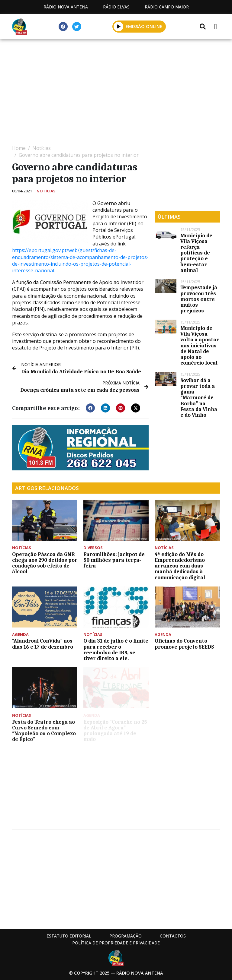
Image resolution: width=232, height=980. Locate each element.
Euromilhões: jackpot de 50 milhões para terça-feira (114, 560)
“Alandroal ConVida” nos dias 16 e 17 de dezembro (43, 644)
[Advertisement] (116, 90)
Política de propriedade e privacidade (116, 943)
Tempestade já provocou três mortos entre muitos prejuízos (199, 299)
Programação (126, 936)
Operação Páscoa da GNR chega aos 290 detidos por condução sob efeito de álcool (45, 563)
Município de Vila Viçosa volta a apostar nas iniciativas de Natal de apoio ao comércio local (200, 345)
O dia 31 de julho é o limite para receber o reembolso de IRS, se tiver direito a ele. (116, 650)
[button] (90, 408)
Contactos (173, 936)
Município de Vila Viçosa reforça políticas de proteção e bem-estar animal (196, 253)
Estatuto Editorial (69, 936)
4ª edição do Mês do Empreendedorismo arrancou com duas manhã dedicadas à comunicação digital (180, 566)
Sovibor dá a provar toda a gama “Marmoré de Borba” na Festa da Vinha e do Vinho (199, 398)
